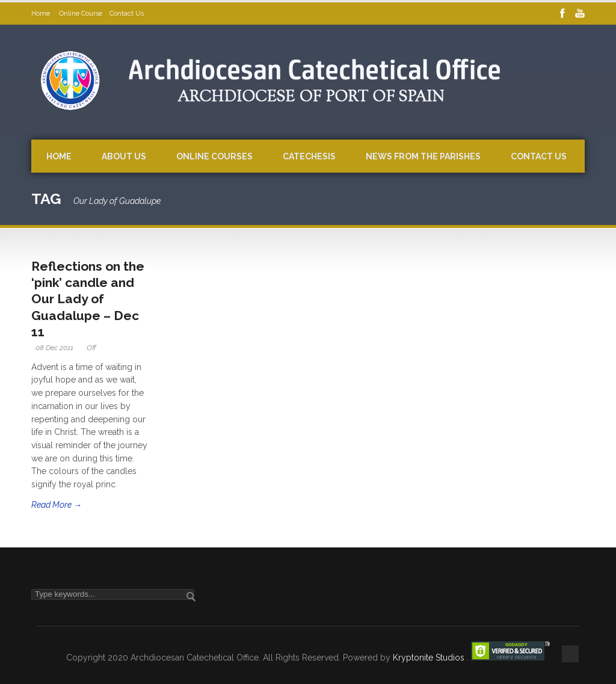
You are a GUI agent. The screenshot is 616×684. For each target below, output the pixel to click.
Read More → (57, 505)
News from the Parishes (423, 156)
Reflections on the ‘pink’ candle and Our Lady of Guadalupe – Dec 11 (88, 299)
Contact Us (127, 14)
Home (42, 14)
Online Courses (214, 156)
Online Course (81, 14)
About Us (124, 156)
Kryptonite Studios (430, 658)
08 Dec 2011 (54, 348)
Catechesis (309, 156)
